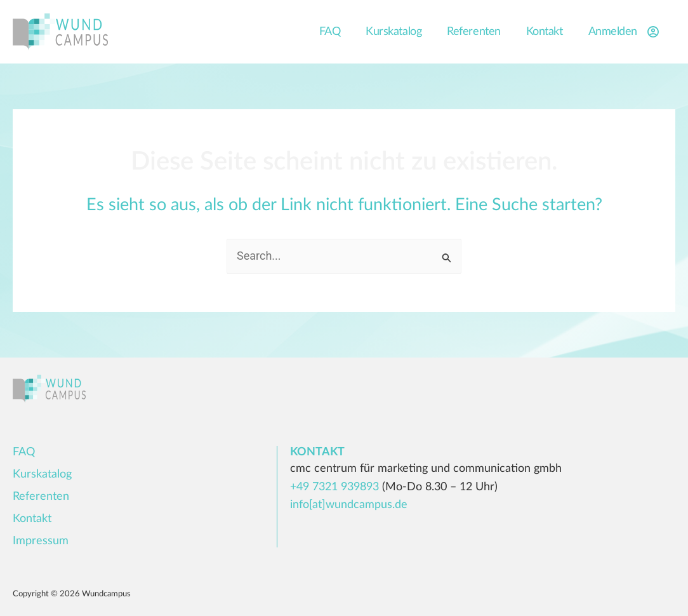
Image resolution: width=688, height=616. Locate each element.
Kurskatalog (394, 32)
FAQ (330, 32)
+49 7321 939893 (334, 487)
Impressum (41, 541)
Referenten (474, 32)
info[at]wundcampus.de (349, 505)
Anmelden (625, 32)
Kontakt (545, 32)
